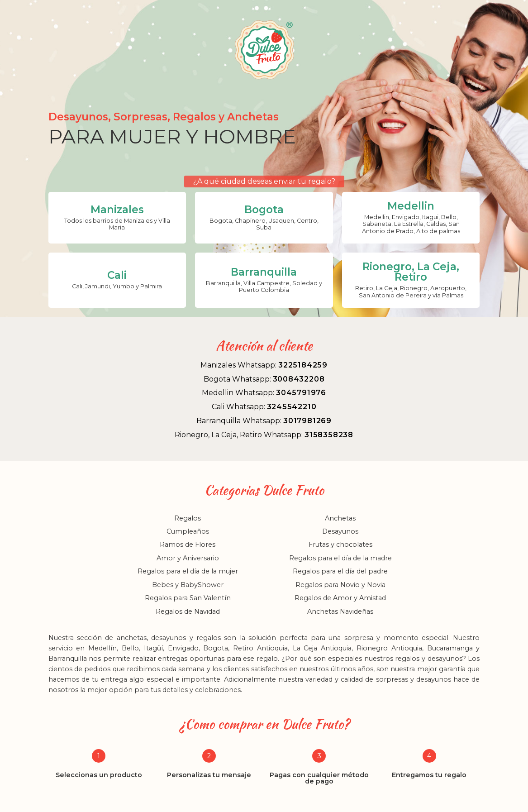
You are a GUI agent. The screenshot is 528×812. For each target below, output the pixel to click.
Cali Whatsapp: (264, 407)
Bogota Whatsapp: (264, 379)
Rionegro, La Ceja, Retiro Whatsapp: (264, 435)
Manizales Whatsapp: (264, 365)
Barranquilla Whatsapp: (264, 421)
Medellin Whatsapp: (264, 393)
